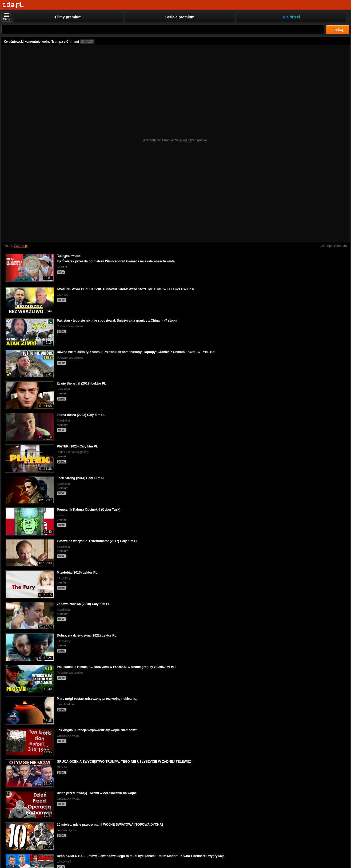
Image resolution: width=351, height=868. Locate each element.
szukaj (338, 30)
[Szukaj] (163, 29)
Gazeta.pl (21, 246)
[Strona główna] (13, 5)
